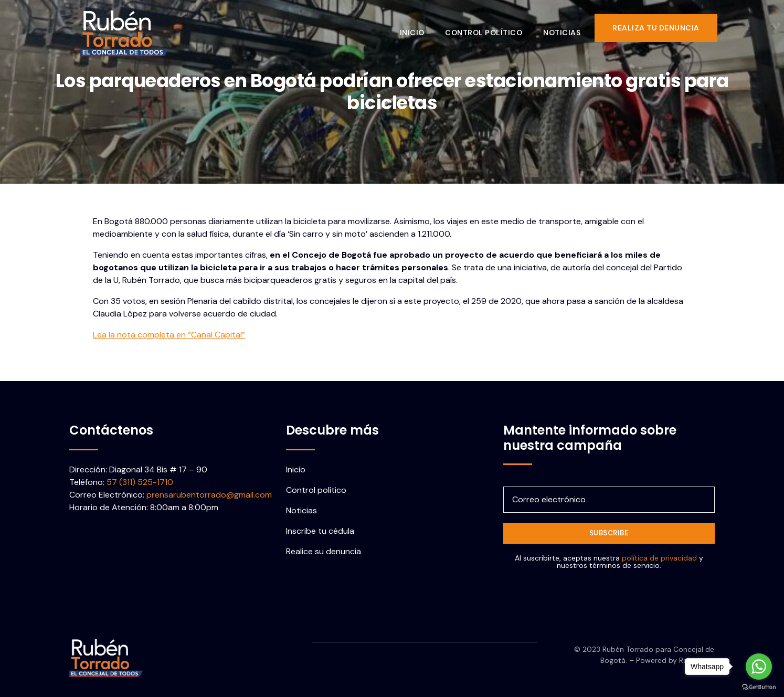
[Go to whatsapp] (759, 667)
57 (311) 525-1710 (140, 482)
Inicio (418, 28)
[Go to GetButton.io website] (759, 687)
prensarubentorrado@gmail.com (209, 495)
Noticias (568, 28)
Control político (490, 28)
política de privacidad (659, 558)
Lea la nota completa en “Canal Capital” (169, 335)
